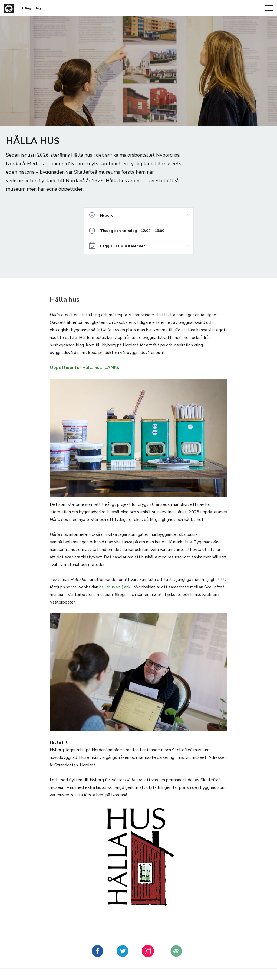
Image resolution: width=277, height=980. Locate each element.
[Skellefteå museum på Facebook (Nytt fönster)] (98, 955)
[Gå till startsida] (9, 8)
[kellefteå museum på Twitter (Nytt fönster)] (123, 955)
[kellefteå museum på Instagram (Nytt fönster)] (148, 955)
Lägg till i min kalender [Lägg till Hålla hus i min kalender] (123, 246)
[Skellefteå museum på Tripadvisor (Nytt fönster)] (176, 955)
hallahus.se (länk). (116, 587)
